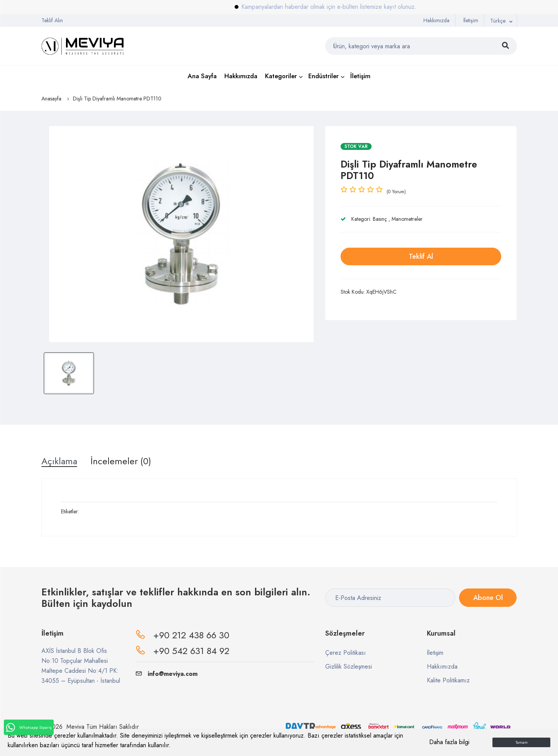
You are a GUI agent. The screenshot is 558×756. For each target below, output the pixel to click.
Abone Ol (488, 598)
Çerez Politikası (346, 653)
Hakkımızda (436, 20)
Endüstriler (323, 76)
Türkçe (498, 21)
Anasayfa (51, 99)
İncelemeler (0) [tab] (121, 461)
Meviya (75, 727)
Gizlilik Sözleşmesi (349, 666)
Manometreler (407, 219)
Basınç (380, 219)
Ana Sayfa (202, 76)
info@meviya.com (167, 674)
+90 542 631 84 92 (191, 651)
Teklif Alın (52, 20)
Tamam (522, 742)
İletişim (471, 20)
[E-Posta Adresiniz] (390, 598)
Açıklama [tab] (59, 461)
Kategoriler (281, 76)
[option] (182, 234)
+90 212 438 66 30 (191, 635)
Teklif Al (421, 256)
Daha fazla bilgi (449, 742)
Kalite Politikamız (448, 680)
